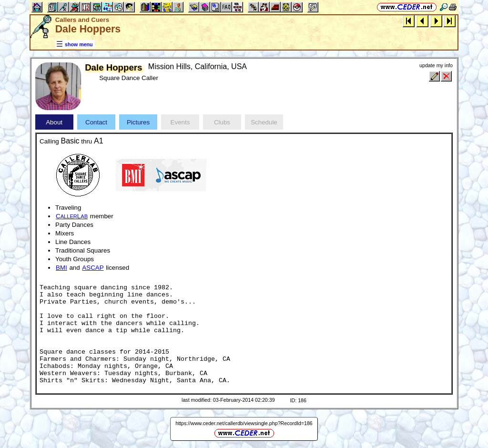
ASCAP (93, 268)
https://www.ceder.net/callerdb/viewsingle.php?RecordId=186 (244, 423)
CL (72, 216)
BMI (61, 268)
